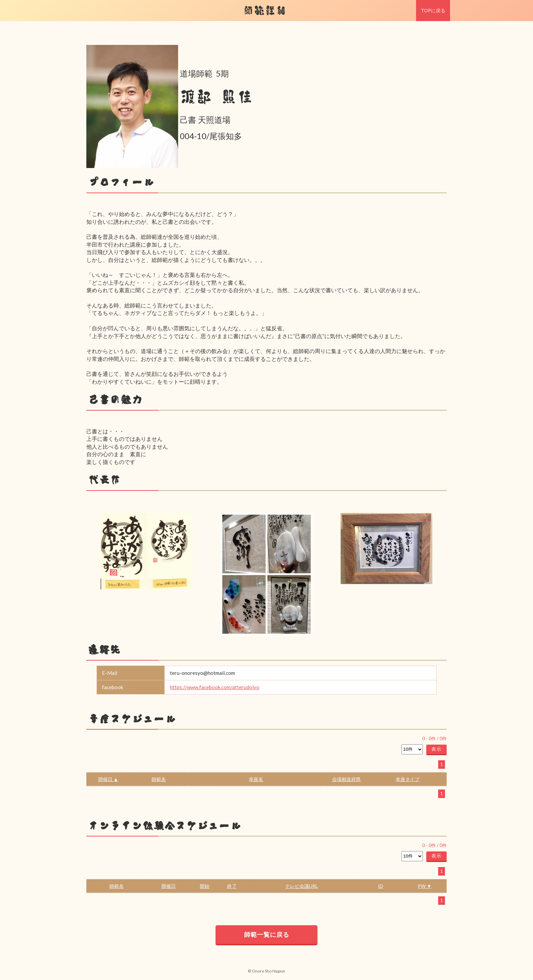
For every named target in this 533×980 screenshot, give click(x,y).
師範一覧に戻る (267, 934)
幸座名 (256, 779)
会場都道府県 (346, 779)
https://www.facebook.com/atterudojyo (215, 687)
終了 (232, 886)
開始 (205, 886)
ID (381, 886)
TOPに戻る (433, 10)
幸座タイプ (408, 779)
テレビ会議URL (302, 886)
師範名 (159, 779)
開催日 (169, 886)
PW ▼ (425, 886)
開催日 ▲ (108, 779)
